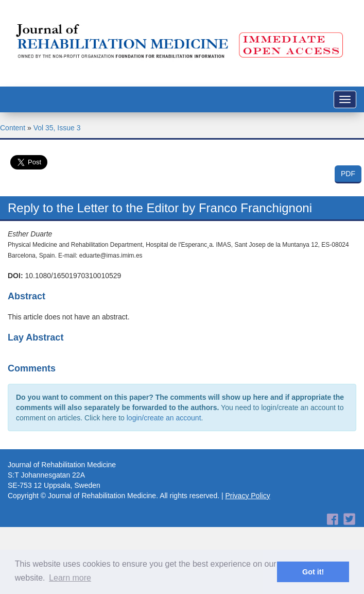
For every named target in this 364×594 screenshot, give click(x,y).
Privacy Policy (248, 496)
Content (13, 128)
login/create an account (164, 418)
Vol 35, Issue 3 (57, 128)
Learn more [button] (70, 578)
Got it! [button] (313, 572)
